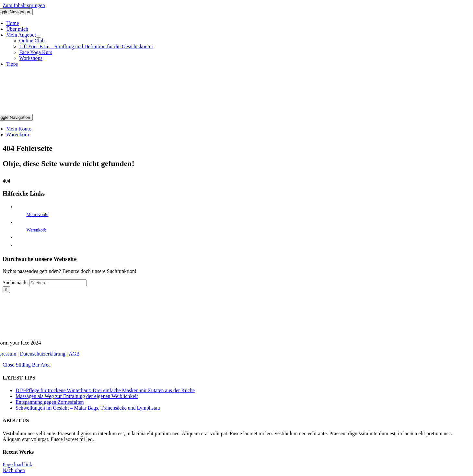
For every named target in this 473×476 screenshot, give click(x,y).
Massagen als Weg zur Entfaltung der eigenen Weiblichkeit (77, 396)
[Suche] (6, 290)
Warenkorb (37, 230)
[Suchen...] (58, 283)
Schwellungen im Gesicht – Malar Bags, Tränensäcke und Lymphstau (88, 408)
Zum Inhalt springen (24, 5)
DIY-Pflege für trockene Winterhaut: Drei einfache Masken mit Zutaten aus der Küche (105, 390)
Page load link (17, 465)
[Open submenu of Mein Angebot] (39, 37)
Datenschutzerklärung (42, 354)
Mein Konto (38, 215)
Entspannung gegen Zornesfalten (50, 402)
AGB (74, 354)
